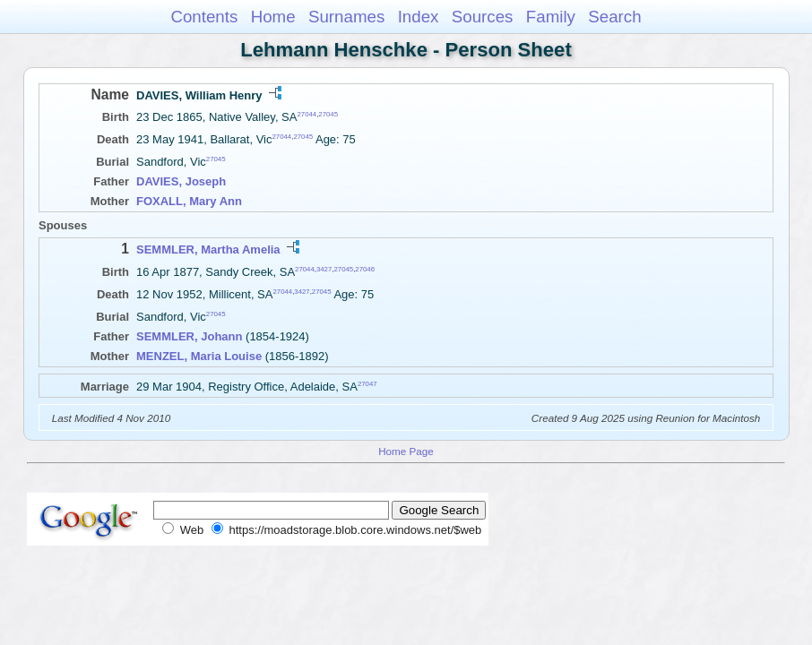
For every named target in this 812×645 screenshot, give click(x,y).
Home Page (406, 451)
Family (551, 17)
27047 (367, 384)
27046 (365, 268)
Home (273, 17)
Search (614, 17)
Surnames (346, 17)
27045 (328, 114)
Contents (204, 17)
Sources (483, 17)
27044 (307, 114)
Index (419, 17)
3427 (324, 268)
